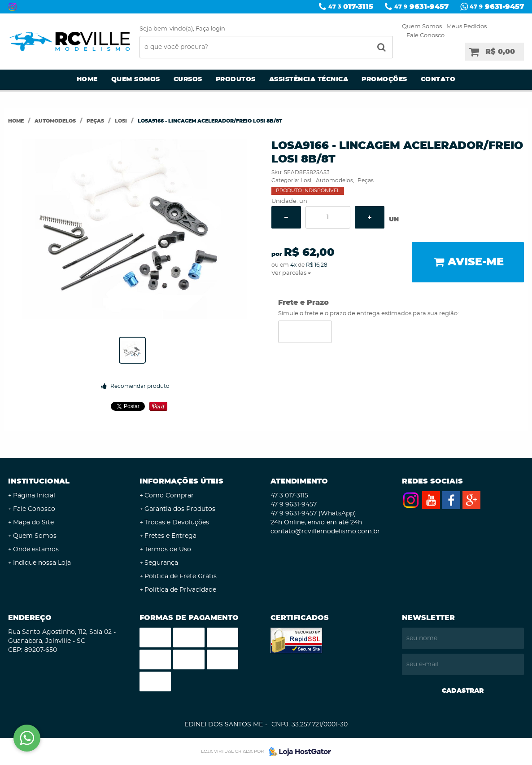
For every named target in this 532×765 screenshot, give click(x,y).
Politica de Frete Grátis (181, 576)
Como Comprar (169, 496)
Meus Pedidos (467, 27)
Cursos (188, 79)
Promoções (384, 79)
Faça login (210, 29)
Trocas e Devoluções (177, 523)
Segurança (161, 563)
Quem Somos (422, 27)
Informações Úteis (181, 481)
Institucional (39, 481)
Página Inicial (34, 496)
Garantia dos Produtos (180, 509)
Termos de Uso (168, 550)
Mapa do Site (33, 523)
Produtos (236, 79)
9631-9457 (421, 7)
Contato (438, 79)
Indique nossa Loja (42, 563)
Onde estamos (36, 550)
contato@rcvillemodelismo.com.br (325, 532)
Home (87, 79)
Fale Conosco (425, 36)
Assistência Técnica (309, 79)
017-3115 (351, 7)
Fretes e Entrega (170, 536)
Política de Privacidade (180, 590)
